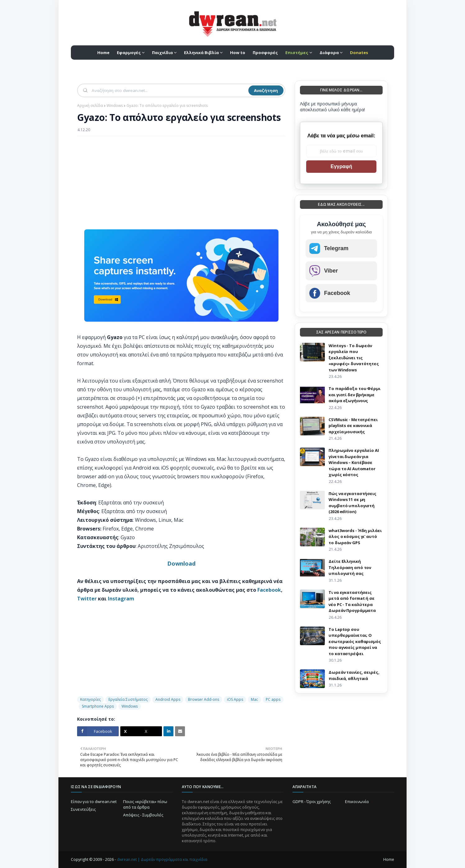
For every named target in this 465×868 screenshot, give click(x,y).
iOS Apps (235, 699)
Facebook (269, 590)
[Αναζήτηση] (169, 90)
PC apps (273, 699)
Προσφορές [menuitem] (265, 53)
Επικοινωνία (357, 801)
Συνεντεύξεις (83, 809)
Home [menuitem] (103, 53)
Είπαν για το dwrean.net (94, 801)
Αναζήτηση (266, 90)
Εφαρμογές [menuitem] (129, 53)
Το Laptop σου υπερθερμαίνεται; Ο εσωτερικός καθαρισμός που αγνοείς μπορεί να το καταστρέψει (355, 641)
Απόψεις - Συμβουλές (143, 815)
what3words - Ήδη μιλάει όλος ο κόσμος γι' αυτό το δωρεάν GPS (355, 537)
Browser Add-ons (204, 699)
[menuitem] (299, 53)
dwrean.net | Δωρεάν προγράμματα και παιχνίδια (162, 859)
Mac (254, 699)
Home (389, 859)
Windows (115, 106)
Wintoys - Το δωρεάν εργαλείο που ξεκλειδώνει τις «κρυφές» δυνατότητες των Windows (354, 358)
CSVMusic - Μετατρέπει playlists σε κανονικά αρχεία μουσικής (353, 426)
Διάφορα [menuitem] (329, 53)
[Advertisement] (181, 186)
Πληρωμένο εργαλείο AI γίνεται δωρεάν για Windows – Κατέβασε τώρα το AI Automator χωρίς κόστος (354, 462)
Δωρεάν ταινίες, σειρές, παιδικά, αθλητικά (354, 675)
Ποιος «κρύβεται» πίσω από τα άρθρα (145, 804)
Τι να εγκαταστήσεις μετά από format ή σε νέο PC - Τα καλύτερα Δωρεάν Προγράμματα (352, 602)
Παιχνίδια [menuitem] (162, 53)
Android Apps (168, 699)
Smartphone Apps (98, 706)
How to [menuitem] (238, 53)
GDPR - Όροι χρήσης (312, 801)
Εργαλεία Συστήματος (128, 699)
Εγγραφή (341, 166)
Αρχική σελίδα (90, 106)
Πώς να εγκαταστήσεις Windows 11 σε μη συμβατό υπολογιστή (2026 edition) (352, 503)
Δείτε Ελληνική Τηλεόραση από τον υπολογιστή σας (350, 567)
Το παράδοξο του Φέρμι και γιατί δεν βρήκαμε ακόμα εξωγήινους (354, 395)
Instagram (121, 599)
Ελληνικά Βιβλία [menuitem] (201, 53)
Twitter (87, 599)
